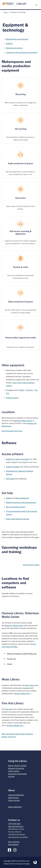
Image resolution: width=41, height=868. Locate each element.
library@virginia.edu (16, 826)
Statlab (9, 498)
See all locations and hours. (12, 431)
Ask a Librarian (14, 842)
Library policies (14, 800)
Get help (11, 776)
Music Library (30, 685)
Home (6, 12)
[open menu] (37, 5)
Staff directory (14, 798)
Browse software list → (23, 694)
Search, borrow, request (17, 766)
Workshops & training (14, 48)
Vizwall (7, 665)
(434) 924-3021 (14, 824)
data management (22, 498)
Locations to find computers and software (22, 52)
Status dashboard (15, 807)
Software (9, 44)
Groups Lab (9, 660)
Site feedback (13, 845)
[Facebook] (10, 850)
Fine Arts (8, 709)
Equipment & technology (17, 774)
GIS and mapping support (16, 507)
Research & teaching (16, 768)
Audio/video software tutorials (17, 519)
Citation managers (13, 467)
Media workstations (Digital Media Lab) (20, 654)
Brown (22, 390)
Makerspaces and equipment (17, 39)
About (11, 790)
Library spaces (14, 771)
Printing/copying (12, 398)
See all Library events (31, 565)
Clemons (29, 390)
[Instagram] (15, 850)
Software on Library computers (18, 459)
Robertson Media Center (23, 421)
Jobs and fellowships (16, 795)
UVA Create (10, 479)
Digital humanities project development (21, 502)
